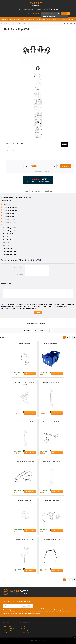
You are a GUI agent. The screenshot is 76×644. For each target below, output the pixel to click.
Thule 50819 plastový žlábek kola (25, 461)
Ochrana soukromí (26, 630)
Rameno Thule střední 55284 (51, 382)
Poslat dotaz (48, 191)
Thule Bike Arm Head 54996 (51, 500)
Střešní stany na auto (28, 19)
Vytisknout (74, 23)
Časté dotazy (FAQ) (8, 630)
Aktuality (23, 626)
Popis (26, 191)
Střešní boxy (12, 19)
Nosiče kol (19, 19)
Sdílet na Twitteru (68, 23)
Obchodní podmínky (28, 9)
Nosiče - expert (8, 23)
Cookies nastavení (26, 632)
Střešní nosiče (4, 19)
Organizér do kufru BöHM (51, 343)
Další (73, 19)
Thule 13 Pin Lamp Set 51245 (51, 422)
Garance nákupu (7, 626)
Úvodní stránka (2, 23)
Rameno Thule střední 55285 (25, 422)
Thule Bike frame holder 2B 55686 (51, 540)
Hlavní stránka (20, 9)
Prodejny (38, 9)
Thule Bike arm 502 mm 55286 (51, 461)
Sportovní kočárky (65, 19)
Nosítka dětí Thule (40, 19)
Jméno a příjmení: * (19, 267)
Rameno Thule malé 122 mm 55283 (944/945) (25, 383)
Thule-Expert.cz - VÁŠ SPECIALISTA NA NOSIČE (38, 4)
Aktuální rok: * (20, 274)
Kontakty (46, 9)
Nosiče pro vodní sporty (53, 19)
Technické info (36, 191)
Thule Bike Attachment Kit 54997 (25, 540)
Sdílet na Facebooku (64, 23)
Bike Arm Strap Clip (25, 343)
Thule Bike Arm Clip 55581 (25, 500)
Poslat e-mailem (71, 23)
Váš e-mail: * (21, 271)
